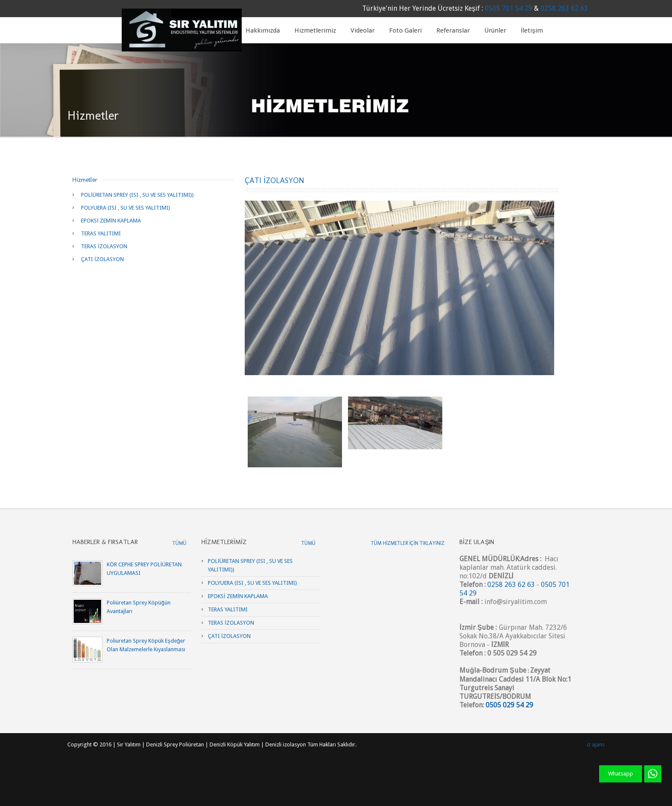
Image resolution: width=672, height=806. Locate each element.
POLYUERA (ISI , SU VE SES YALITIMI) (126, 208)
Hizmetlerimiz (315, 30)
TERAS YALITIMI (101, 233)
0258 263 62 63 (564, 8)
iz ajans (596, 744)
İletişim (532, 30)
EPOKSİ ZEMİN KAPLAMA (111, 221)
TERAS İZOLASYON (104, 246)
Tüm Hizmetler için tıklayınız (408, 543)
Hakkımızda (263, 30)
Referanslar (453, 30)
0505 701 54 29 (508, 8)
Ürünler (495, 30)
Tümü (179, 543)
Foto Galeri (405, 30)
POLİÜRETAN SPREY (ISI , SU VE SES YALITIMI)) (137, 195)
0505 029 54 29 (509, 705)
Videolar (363, 30)
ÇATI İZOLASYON (102, 259)
